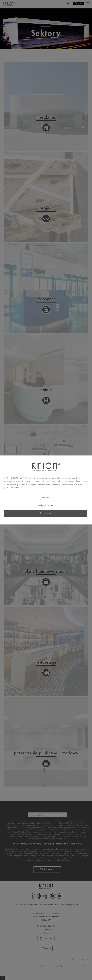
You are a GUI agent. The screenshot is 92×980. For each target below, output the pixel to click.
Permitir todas (45, 513)
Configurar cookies (45, 505)
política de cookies (12, 488)
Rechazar (45, 498)
